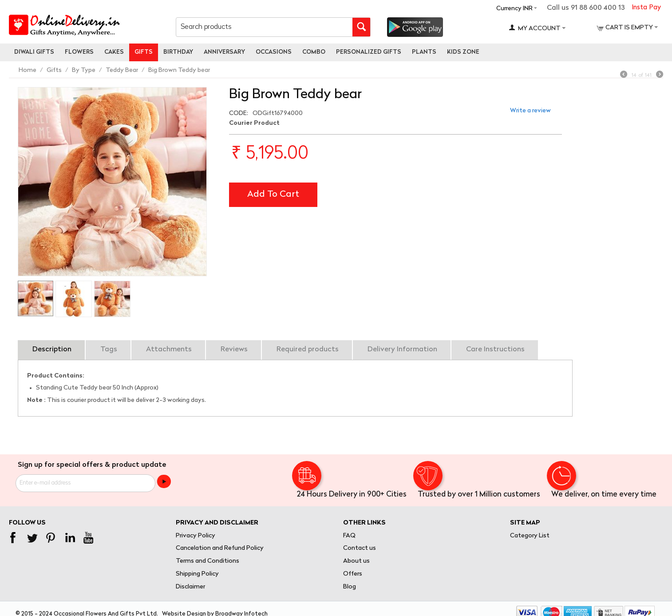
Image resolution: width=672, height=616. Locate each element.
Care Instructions (495, 350)
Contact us (360, 548)
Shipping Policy (197, 574)
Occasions (274, 52)
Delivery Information (402, 350)
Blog (350, 587)
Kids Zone (463, 52)
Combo (314, 52)
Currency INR (514, 9)
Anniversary (224, 52)
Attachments (169, 350)
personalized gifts (369, 52)
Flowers (79, 52)
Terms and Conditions (208, 561)
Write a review (530, 111)
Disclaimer (190, 587)
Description (52, 350)
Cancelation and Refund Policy (220, 548)
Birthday (178, 52)
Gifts (144, 52)
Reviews (234, 350)
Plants (424, 52)
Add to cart (273, 195)
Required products (308, 350)
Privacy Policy (196, 536)
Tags (109, 350)
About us (356, 561)
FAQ (349, 536)
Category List (530, 536)
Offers (353, 574)
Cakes (114, 52)
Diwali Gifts (34, 52)
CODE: (239, 113)
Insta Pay (646, 8)
